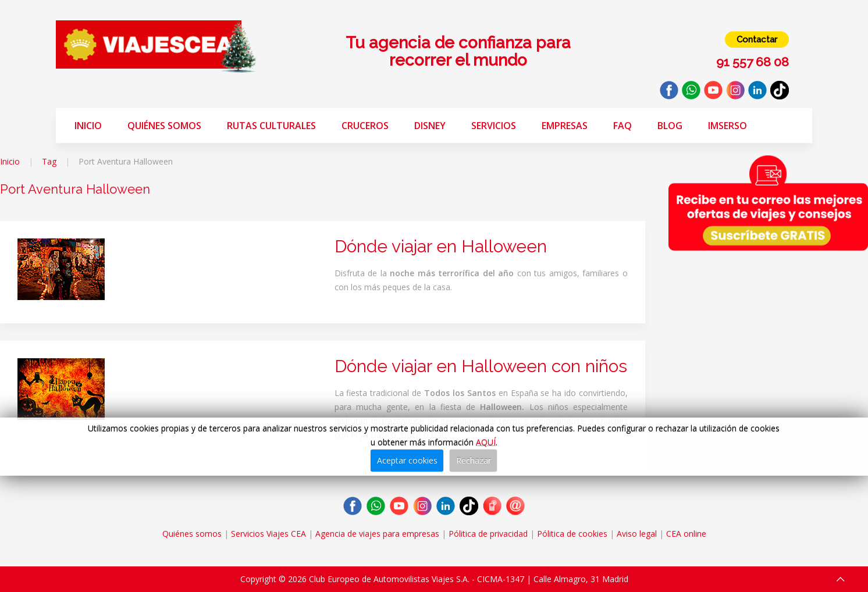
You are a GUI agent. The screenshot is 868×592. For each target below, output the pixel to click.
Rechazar (474, 460)
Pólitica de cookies (572, 534)
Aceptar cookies (407, 460)
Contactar (757, 40)
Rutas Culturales (271, 126)
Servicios (494, 126)
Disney (430, 126)
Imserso (728, 126)
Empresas (565, 126)
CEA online (686, 534)
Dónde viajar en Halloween (441, 246)
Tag (49, 161)
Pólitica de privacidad (488, 534)
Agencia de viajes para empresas (377, 534)
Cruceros (365, 126)
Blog (670, 126)
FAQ (622, 126)
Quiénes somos (164, 126)
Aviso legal (637, 534)
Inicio (88, 126)
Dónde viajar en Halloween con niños (481, 366)
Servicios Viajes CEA (268, 534)
